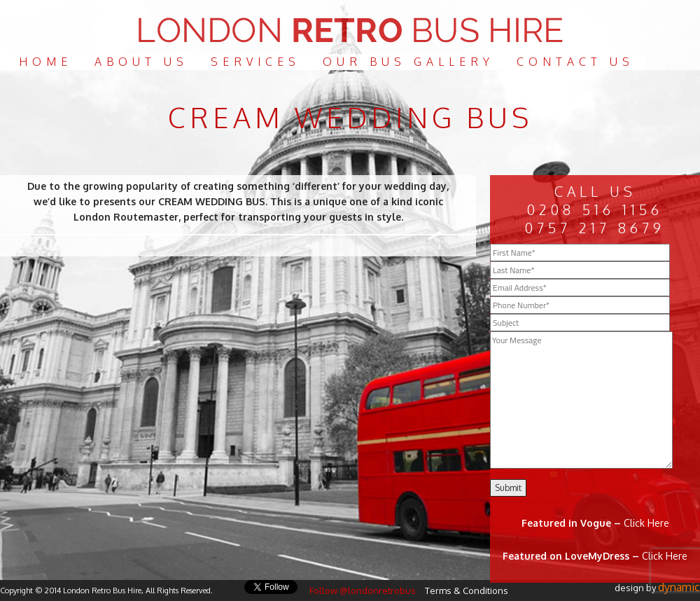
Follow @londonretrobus (363, 590)
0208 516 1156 (595, 209)
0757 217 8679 (595, 228)
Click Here (646, 523)
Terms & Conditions (467, 590)
